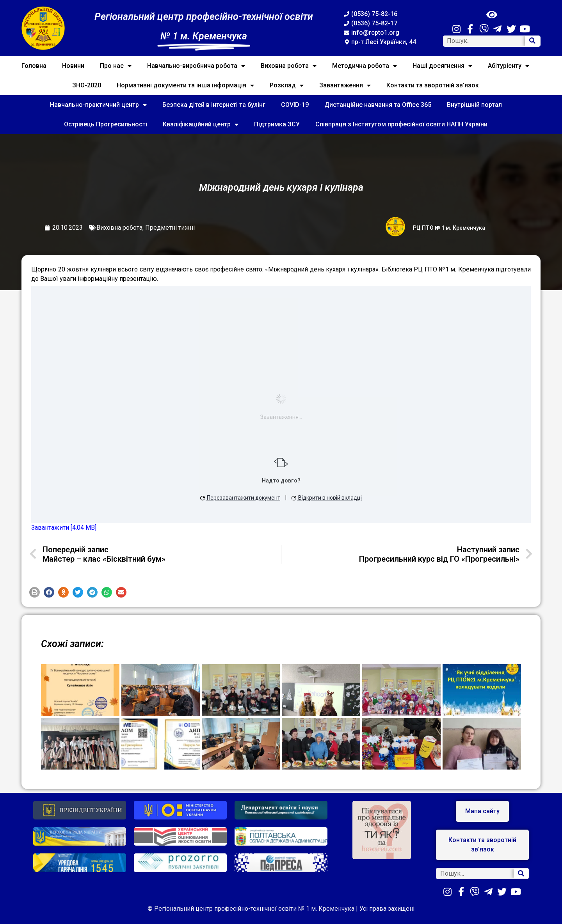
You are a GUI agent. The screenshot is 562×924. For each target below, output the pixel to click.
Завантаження (345, 85)
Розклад (287, 85)
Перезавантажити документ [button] (240, 498)
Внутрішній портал (474, 105)
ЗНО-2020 (87, 85)
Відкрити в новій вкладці (327, 498)
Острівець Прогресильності (106, 124)
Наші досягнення (442, 66)
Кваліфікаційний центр (201, 124)
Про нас (116, 66)
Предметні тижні (170, 228)
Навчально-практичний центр (98, 105)
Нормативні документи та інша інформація (185, 85)
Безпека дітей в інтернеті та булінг (214, 105)
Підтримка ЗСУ (277, 124)
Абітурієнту (509, 66)
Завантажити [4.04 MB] (64, 528)
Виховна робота (289, 66)
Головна (34, 66)
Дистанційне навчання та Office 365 (378, 105)
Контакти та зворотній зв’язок (433, 85)
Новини (73, 66)
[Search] (532, 41)
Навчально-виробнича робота (196, 66)
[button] (35, 592)
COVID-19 (295, 105)
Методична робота (365, 66)
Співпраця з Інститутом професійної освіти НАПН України (401, 124)
